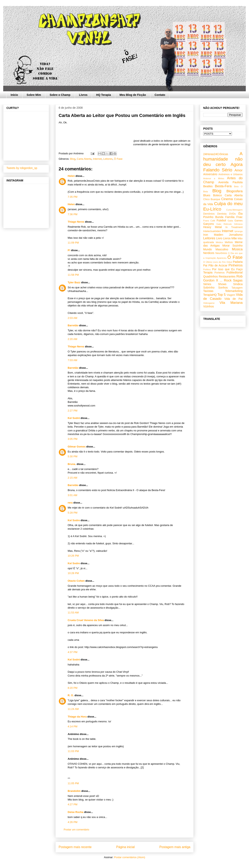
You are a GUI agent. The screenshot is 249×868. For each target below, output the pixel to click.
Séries (207, 284)
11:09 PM (73, 243)
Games (238, 221)
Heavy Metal (212, 227)
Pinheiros (236, 265)
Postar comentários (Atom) (130, 857)
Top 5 (222, 295)
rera (70, 503)
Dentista (222, 214)
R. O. (71, 695)
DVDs (232, 214)
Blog (73, 159)
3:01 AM (72, 495)
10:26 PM (73, 556)
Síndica (238, 284)
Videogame (209, 303)
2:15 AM (72, 478)
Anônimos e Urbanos (230, 174)
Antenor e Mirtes (214, 178)
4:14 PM (72, 726)
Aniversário (210, 174)
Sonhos (223, 288)
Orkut (229, 262)
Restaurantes (227, 276)
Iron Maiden (213, 235)
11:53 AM (73, 613)
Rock (228, 280)
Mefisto (229, 242)
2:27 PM (72, 411)
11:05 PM (73, 783)
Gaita (230, 221)
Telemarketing (234, 291)
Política (207, 269)
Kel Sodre (74, 520)
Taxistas (208, 291)
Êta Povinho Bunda (223, 215)
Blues (207, 195)
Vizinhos (209, 306)
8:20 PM (72, 688)
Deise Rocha (76, 812)
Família (230, 217)
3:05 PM (72, 439)
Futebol (221, 220)
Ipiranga (239, 231)
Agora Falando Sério (223, 167)
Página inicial (126, 847)
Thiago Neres (76, 222)
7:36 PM (72, 214)
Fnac (239, 217)
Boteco (217, 195)
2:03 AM (72, 318)
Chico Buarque (212, 199)
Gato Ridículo (224, 224)
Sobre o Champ (60, 95)
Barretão (73, 325)
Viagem (231, 295)
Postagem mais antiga (175, 847)
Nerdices (209, 253)
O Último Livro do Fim (214, 262)
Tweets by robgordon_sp (22, 168)
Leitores (108, 159)
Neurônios (221, 253)
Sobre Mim (34, 95)
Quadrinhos (210, 276)
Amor (239, 170)
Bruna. (72, 464)
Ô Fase (118, 159)
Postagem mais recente (75, 847)
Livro (219, 238)
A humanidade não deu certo (223, 159)
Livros (83, 95)
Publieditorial (235, 272)
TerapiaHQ (210, 295)
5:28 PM (72, 513)
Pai (205, 265)
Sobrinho (209, 288)
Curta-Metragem (234, 210)
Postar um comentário (76, 830)
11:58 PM (73, 275)
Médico (219, 242)
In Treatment (234, 227)
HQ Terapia (104, 95)
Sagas (238, 280)
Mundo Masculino (216, 249)
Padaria (238, 262)
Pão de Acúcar (218, 265)
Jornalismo (236, 235)
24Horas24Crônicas (216, 154)
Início (14, 95)
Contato (160, 95)
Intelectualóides (212, 231)
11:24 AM (73, 709)
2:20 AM (72, 339)
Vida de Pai (233, 299)
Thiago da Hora (77, 717)
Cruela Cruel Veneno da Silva (86, 620)
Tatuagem (237, 288)
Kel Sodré (74, 418)
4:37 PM (72, 652)
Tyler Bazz (74, 282)
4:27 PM (72, 804)
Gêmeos (238, 224)
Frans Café (209, 221)
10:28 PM (73, 573)
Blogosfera (235, 191)
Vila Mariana (231, 303)
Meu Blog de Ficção (133, 95)
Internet (97, 159)
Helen (71, 176)
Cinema (227, 199)
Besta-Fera (223, 186)
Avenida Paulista (230, 182)
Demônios (209, 214)
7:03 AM (72, 360)
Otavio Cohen (76, 581)
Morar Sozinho (232, 246)
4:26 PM (72, 822)
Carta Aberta (84, 159)
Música (237, 249)
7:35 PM (72, 197)
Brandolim (74, 791)
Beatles (208, 186)
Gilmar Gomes (77, 447)
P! (69, 250)
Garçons (209, 224)
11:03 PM (73, 751)
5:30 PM (72, 456)
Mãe (234, 238)
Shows (222, 284)
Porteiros (219, 273)
